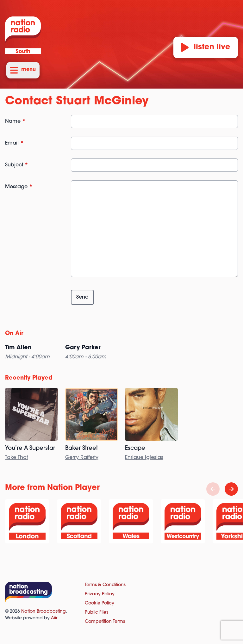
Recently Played (29, 378)
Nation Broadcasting (44, 612)
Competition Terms (105, 622)
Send (82, 297)
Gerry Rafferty (82, 458)
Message (19, 187)
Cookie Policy (100, 603)
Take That (16, 458)
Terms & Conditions (105, 585)
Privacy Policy (100, 594)
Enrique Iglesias (144, 458)
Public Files (97, 613)
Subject (17, 165)
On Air (14, 334)
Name (15, 121)
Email (14, 143)
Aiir (54, 618)
